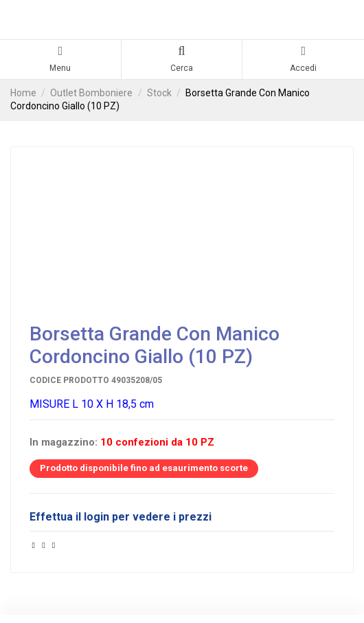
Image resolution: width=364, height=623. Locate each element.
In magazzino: (64, 442)
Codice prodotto (69, 380)
